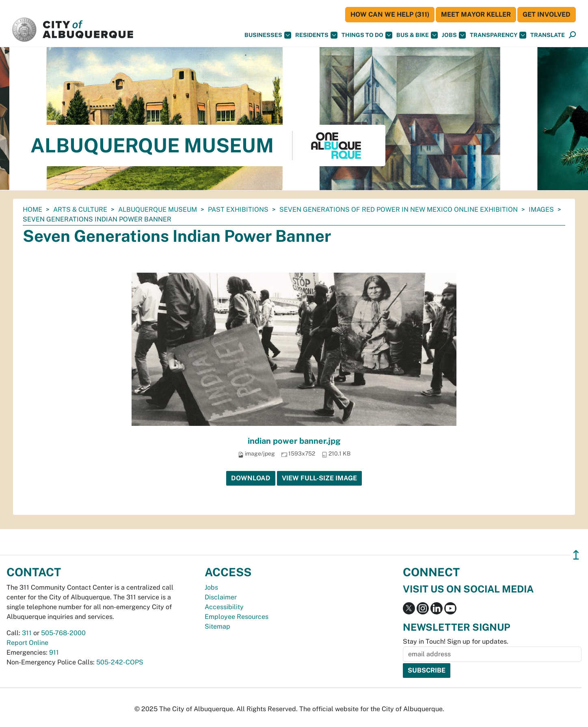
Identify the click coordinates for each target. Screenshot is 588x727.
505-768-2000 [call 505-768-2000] (63, 633)
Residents (316, 35)
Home (32, 209)
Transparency (498, 35)
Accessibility (224, 607)
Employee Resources (237, 617)
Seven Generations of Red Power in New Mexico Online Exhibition (399, 209)
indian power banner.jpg (294, 441)
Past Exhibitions (238, 209)
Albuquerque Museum (158, 209)
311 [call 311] (27, 633)
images (541, 209)
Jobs (454, 35)
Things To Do (367, 35)
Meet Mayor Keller (476, 14)
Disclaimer (221, 597)
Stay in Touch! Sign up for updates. (456, 641)
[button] (548, 35)
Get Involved (547, 14)
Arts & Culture (80, 209)
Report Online (27, 643)
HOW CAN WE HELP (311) (390, 14)
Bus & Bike (417, 35)
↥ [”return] (576, 555)
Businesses (268, 35)
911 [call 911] (54, 652)
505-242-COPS (120, 662)
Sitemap (217, 626)
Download (251, 478)
